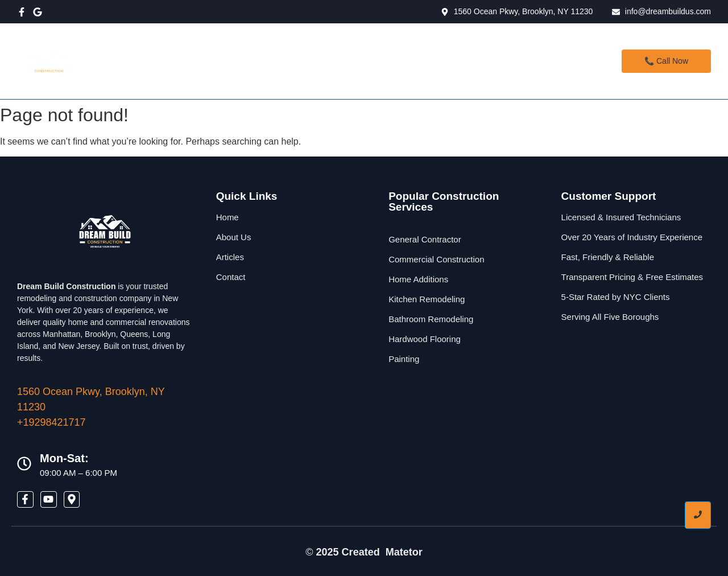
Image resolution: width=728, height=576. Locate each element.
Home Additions (418, 279)
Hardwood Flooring (425, 339)
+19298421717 (51, 422)
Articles (230, 257)
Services (309, 61)
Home (255, 61)
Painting (404, 359)
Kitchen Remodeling (427, 299)
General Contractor (425, 239)
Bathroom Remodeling (431, 319)
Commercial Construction (436, 259)
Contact (412, 61)
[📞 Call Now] (666, 61)
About (359, 61)
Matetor (404, 552)
